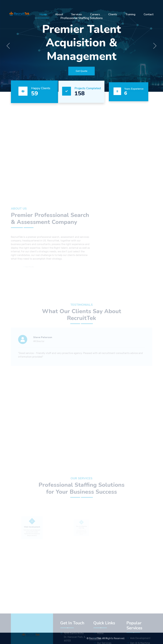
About (59, 14)
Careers (95, 14)
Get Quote (81, 71)
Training (130, 14)
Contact (149, 14)
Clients (113, 14)
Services (77, 14)
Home (43, 14)
